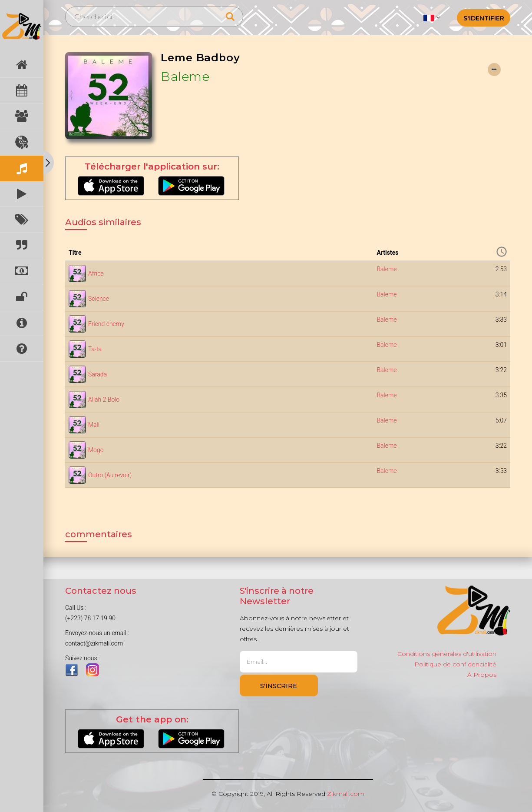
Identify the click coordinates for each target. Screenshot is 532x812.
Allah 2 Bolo (104, 399)
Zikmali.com (346, 794)
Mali (94, 425)
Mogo (96, 450)
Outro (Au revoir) (110, 475)
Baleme (185, 77)
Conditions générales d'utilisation (447, 654)
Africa (96, 273)
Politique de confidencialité (455, 664)
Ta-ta (95, 349)
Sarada (97, 374)
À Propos (482, 675)
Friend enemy (106, 324)
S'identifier (484, 18)
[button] (431, 17)
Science (99, 299)
